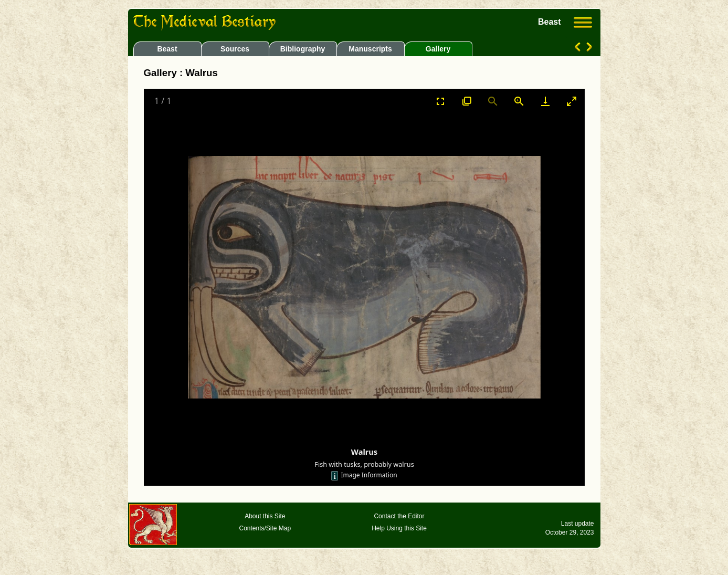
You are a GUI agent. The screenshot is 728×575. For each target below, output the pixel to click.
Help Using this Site (399, 528)
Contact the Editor (399, 516)
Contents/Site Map (265, 528)
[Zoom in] (519, 101)
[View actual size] (467, 101)
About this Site (265, 516)
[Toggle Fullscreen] (440, 101)
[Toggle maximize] (572, 101)
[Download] (545, 101)
